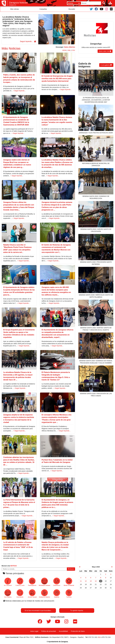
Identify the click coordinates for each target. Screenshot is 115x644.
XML (69, 50)
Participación (32, 582)
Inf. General (8, 582)
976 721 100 (93, 637)
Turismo (69, 594)
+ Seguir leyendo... (19, 91)
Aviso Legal (34, 631)
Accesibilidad (63, 631)
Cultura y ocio (20, 582)
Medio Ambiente (69, 582)
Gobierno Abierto (44, 594)
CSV (73, 50)
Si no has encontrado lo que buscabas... (38, 610)
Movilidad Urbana (44, 582)
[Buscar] (104, 3)
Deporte (57, 594)
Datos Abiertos (70, 47)
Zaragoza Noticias (18, 3)
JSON (64, 50)
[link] (80, 567)
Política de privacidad (49, 631)
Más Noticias (11, 48)
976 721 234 (106, 637)
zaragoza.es (13, 5)
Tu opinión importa (77, 610)
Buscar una (9, 566)
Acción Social (32, 594)
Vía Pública (8, 594)
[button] (28, 42)
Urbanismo (57, 582)
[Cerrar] (79, 3)
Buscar (71, 569)
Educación (20, 594)
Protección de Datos (78, 631)
